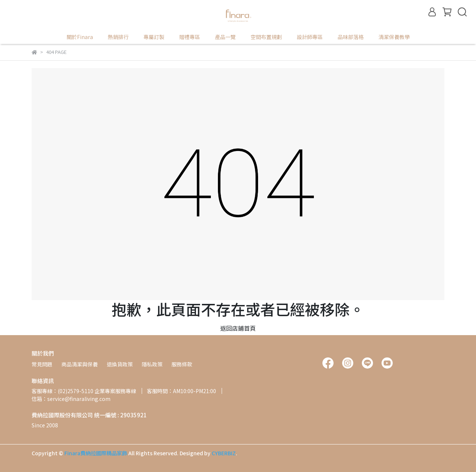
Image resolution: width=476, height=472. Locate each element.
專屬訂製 (154, 37)
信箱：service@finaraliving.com (71, 399)
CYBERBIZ (224, 453)
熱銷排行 (118, 37)
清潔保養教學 (394, 37)
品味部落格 (351, 37)
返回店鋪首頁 (238, 328)
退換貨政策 (120, 364)
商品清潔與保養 (80, 364)
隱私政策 (152, 364)
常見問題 (42, 364)
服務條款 (182, 364)
